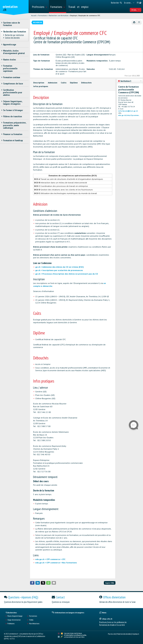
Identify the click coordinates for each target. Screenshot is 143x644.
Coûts (64, 83)
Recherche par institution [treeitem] (14, 35)
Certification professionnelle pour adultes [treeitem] (13, 93)
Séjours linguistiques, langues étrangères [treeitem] (13, 103)
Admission (53, 83)
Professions (11, 624)
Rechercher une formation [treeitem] (15, 32)
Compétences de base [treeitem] (13, 84)
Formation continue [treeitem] (12, 77)
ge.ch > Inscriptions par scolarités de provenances (59, 270)
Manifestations (34, 624)
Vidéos (31, 620)
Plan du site (112, 634)
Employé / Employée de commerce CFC (85, 16)
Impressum (135, 634)
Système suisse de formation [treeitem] (12, 24)
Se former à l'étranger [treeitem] (13, 110)
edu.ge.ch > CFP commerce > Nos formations (56, 563)
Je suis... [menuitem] (136, 10)
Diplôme (74, 83)
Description (39, 83)
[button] (32, 583)
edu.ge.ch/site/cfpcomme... (129, 115)
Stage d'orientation (14, 620)
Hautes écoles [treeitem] (9, 60)
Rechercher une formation (59, 16)
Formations (43, 16)
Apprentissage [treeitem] (10, 45)
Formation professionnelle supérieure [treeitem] (10, 68)
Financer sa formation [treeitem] (13, 134)
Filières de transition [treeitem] (12, 116)
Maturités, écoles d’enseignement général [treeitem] (14, 52)
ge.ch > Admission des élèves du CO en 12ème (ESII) (59, 267)
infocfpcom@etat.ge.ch (128, 111)
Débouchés (86, 83)
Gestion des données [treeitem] (12, 38)
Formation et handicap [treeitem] (13, 140)
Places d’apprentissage (15, 616)
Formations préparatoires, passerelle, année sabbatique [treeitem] (15, 125)
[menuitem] (39, 7)
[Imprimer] (134, 22)
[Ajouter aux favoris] (139, 22)
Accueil (34, 16)
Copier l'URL (110, 583)
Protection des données (124, 634)
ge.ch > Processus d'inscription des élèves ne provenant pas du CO (67, 274)
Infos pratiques (41, 86)
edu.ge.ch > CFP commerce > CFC (50, 559)
